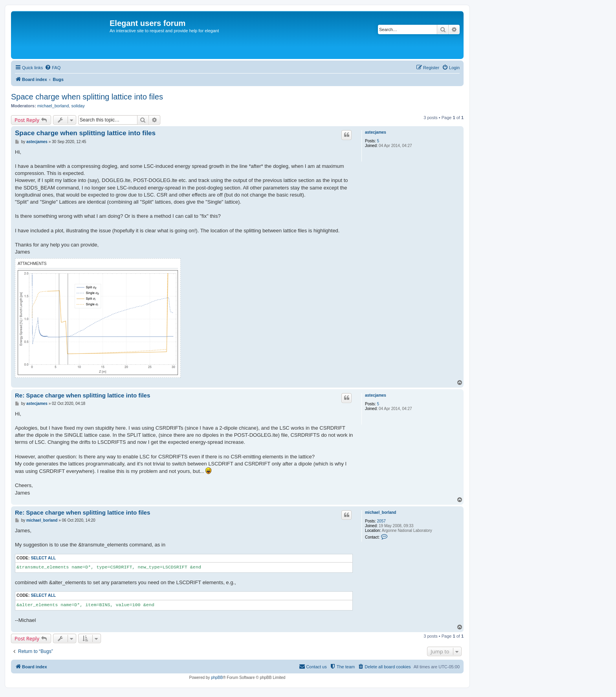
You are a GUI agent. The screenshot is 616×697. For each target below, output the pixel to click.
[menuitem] (53, 68)
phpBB (217, 678)
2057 (381, 521)
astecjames (376, 132)
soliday (78, 106)
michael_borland (53, 106)
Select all (43, 558)
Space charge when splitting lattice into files (87, 97)
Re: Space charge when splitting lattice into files (82, 395)
